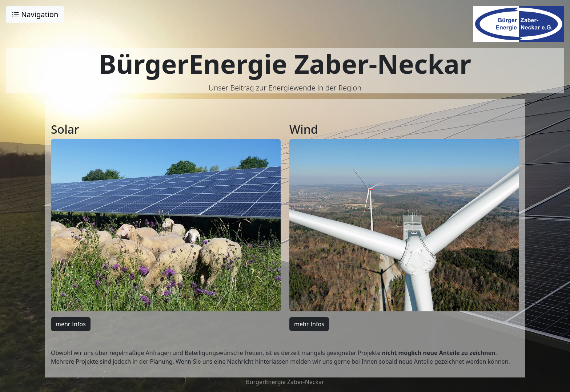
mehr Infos (71, 324)
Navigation (35, 14)
